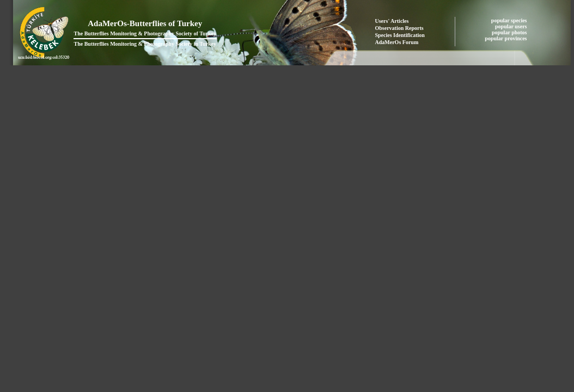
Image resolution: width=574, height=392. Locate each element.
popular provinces (506, 38)
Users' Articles (392, 21)
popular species (510, 20)
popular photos (510, 32)
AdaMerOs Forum (397, 42)
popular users (512, 26)
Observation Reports (399, 28)
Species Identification (400, 35)
